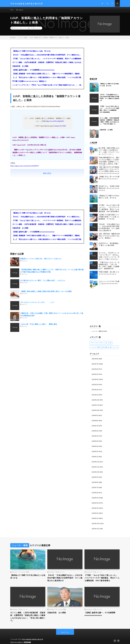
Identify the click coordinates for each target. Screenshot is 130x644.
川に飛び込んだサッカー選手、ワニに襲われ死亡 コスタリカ (43, 281)
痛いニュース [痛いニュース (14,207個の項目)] (114, 347)
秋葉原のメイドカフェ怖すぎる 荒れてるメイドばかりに (41, 259)
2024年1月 (95, 455)
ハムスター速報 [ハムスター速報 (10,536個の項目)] (95, 347)
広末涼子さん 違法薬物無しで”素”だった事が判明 (109, 244)
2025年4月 (95, 379)
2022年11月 (95, 526)
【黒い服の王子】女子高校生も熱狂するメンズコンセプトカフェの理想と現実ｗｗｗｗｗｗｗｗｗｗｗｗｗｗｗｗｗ (109, 170)
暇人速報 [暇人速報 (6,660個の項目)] (105, 347)
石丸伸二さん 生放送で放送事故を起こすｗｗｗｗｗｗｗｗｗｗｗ (109, 188)
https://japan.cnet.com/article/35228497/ (25, 166)
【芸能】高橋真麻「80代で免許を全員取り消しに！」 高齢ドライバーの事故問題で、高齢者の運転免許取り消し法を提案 (47, 74)
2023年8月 (95, 480)
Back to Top (65, 630)
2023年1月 (95, 516)
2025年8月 (95, 359)
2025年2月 (95, 389)
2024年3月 (95, 445)
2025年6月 (95, 369)
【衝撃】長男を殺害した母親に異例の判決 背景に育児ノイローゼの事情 (46, 292)
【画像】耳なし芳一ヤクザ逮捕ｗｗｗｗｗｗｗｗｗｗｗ (109, 178)
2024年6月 (95, 430)
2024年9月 (95, 414)
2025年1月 (95, 394)
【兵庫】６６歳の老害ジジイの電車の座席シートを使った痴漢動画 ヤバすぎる (109, 217)
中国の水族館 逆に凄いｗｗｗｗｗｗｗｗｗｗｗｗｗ (109, 273)
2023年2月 (95, 511)
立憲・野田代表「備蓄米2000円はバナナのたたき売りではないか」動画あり (109, 236)
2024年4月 (95, 440)
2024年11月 (95, 404)
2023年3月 (95, 506)
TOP (12, 10)
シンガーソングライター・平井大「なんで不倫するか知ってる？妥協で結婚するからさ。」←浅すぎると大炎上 (47, 85)
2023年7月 (95, 485)
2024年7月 (95, 425)
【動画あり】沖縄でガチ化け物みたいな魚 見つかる (31, 51)
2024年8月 (95, 420)
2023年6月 (95, 490)
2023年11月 (95, 465)
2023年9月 (95, 475)
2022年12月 (95, 521)
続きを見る (47, 173)
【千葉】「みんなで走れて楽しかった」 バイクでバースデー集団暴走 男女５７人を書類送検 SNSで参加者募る (47, 59)
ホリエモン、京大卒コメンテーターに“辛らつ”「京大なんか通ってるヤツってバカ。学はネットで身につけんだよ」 (109, 256)
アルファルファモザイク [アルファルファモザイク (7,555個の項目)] (98, 343)
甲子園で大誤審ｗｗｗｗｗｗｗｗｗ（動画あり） (30, 81)
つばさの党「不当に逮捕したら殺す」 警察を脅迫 (39, 324)
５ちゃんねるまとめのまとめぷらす (32, 637)
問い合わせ (20, 10)
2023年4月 (95, 501)
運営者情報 (28, 640)
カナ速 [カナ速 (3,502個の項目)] (109, 343)
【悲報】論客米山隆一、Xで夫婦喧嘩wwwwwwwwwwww (33, 70)
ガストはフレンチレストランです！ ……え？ (37, 302)
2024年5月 (95, 435)
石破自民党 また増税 (20, 66)
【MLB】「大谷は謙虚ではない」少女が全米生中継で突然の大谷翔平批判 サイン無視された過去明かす (47, 55)
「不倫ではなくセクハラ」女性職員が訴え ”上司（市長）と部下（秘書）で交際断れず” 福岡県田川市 (109, 266)
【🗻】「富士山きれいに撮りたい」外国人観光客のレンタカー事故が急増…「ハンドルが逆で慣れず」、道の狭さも (47, 78)
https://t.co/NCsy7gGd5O (55, 121)
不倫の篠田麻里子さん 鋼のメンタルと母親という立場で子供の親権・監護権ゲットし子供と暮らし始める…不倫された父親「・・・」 (109, 161)
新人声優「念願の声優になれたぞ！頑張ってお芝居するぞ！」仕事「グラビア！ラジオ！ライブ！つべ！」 (109, 151)
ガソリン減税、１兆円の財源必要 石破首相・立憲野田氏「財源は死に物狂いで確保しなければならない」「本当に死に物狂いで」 (47, 62)
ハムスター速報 (25, 569)
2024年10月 (95, 409)
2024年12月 (95, 399)
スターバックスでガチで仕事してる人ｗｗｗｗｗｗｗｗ (109, 283)
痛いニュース (36, 28)
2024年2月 (95, 450)
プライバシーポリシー (17, 640)
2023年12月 (95, 460)
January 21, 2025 (60, 126)
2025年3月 (95, 384)
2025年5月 (95, 374)
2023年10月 (95, 470)
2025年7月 (95, 364)
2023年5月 (95, 495)
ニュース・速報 (26, 28)
